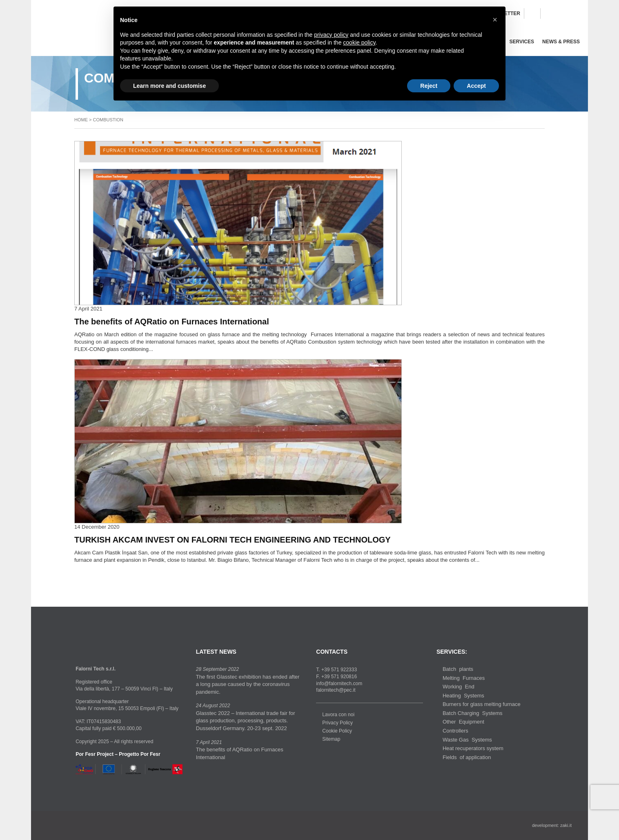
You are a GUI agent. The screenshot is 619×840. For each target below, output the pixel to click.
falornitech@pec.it (336, 690)
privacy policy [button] (331, 35)
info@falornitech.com (339, 684)
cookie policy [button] (359, 42)
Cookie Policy (337, 731)
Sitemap (331, 739)
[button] (495, 20)
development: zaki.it (552, 825)
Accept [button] (476, 86)
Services (522, 42)
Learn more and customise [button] (169, 86)
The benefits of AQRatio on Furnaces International (172, 322)
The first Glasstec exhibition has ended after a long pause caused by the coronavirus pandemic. (248, 684)
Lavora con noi (338, 715)
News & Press (561, 42)
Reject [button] (429, 86)
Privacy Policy (337, 723)
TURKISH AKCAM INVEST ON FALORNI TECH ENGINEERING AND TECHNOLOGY (233, 540)
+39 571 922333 (339, 670)
